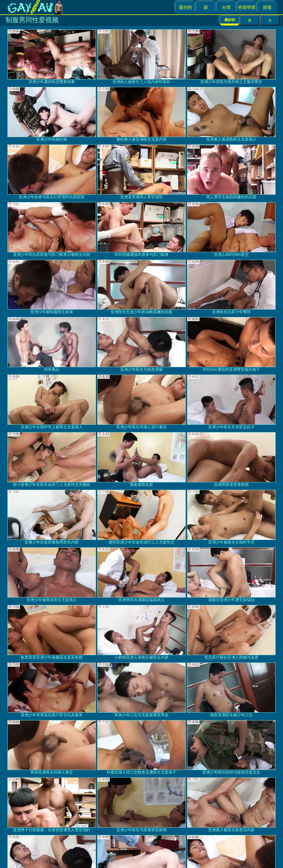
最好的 (185, 7)
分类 (226, 7)
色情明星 (247, 7)
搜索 (267, 7)
